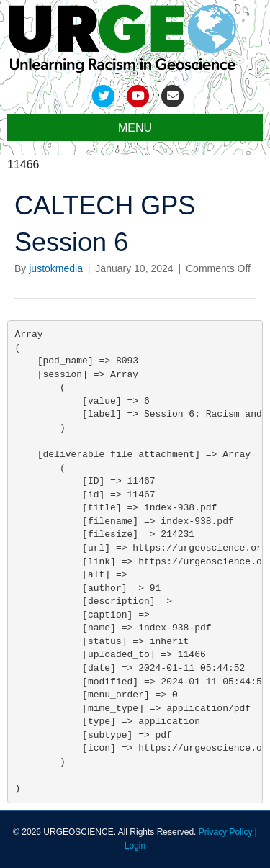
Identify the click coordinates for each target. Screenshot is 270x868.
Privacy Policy (226, 832)
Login (135, 846)
